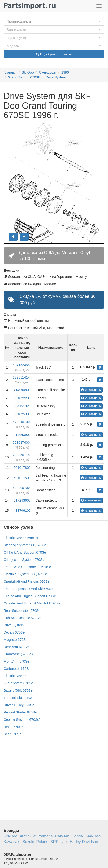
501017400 (21, 442)
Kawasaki (12, 842)
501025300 (22, 414)
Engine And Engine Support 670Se (30, 596)
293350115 (21, 455)
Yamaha (46, 836)
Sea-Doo (93, 836)
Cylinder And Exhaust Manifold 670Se (32, 603)
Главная (10, 72)
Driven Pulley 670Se (19, 705)
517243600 (22, 500)
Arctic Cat (28, 836)
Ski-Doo (28, 72)
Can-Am (62, 836)
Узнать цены (91, 390)
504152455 (21, 365)
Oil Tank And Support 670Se (25, 552)
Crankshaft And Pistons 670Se (27, 581)
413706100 (22, 511)
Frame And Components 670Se (27, 567)
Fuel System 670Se (18, 683)
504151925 (22, 406)
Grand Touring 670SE (24, 77)
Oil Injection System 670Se (24, 560)
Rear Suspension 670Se (22, 611)
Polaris (42, 842)
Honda (77, 836)
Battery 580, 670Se (18, 690)
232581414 (21, 377)
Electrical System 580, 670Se (26, 574)
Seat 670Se (12, 734)
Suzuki (28, 842)
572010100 (21, 422)
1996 (65, 72)
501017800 (22, 468)
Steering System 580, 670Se (25, 545)
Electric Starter (15, 676)
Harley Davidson (84, 842)
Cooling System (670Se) (22, 720)
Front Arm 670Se (16, 661)
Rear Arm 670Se (16, 647)
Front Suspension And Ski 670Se (28, 589)
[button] (54, 21)
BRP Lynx (59, 842)
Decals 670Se (14, 632)
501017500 (22, 478)
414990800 (22, 390)
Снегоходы (47, 72)
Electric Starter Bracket (21, 538)
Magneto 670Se (16, 640)
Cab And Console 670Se (22, 618)
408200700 (21, 488)
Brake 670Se (13, 727)
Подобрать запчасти (54, 54)
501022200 (22, 398)
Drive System (56, 77)
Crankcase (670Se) (18, 654)
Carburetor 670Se (17, 669)
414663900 (22, 435)
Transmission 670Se (19, 698)
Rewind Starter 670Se (20, 712)
